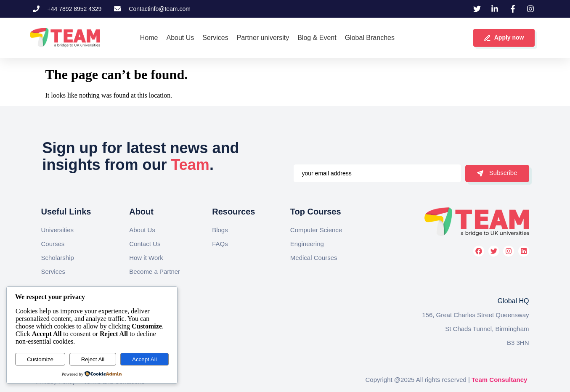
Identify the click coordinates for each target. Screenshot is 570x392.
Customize (40, 359)
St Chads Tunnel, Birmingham (487, 329)
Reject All (93, 359)
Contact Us (145, 244)
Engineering (307, 244)
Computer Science (316, 230)
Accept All (144, 359)
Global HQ (513, 301)
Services (53, 271)
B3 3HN (518, 343)
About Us (142, 230)
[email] (377, 173)
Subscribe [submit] (497, 173)
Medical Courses (314, 258)
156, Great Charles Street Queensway (475, 315)
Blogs (220, 230)
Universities (58, 230)
